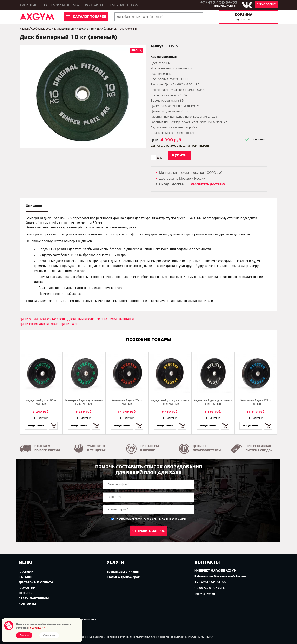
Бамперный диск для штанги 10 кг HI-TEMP (84, 402)
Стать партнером (123, 5)
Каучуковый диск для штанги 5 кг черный (213, 402)
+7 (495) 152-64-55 (210, 582)
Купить (53, 422)
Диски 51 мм (87, 29)
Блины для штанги (65, 29)
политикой (123, 519)
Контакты (94, 5)
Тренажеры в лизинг (123, 572)
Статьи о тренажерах (123, 577)
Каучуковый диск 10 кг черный (41, 402)
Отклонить (49, 635)
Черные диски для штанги (115, 319)
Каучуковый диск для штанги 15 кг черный (170, 402)
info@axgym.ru (226, 6)
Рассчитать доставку (208, 184)
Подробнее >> (37, 628)
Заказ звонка (267, 4)
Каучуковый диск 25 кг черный (127, 402)
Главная (24, 29)
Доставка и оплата (61, 5)
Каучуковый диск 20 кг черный (256, 402)
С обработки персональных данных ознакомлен (150, 519)
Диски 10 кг (69, 324)
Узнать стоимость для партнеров (180, 146)
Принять (24, 635)
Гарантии (29, 5)
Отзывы (25, 593)
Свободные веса (41, 29)
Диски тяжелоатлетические (39, 324)
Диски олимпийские (81, 319)
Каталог (26, 577)
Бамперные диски (52, 319)
